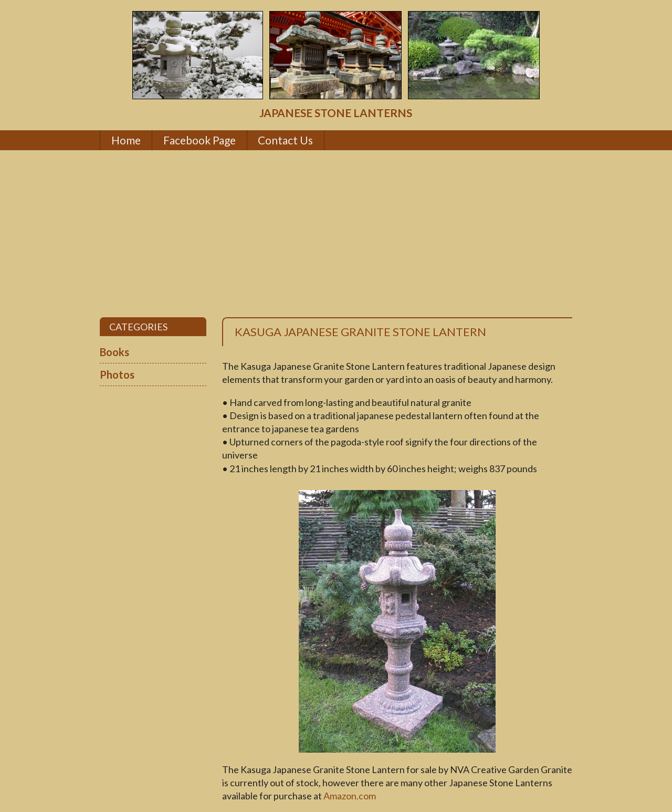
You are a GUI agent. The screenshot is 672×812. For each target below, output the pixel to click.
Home (126, 140)
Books (114, 352)
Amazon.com (350, 796)
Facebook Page (199, 140)
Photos (117, 374)
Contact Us (285, 140)
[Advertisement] (336, 234)
